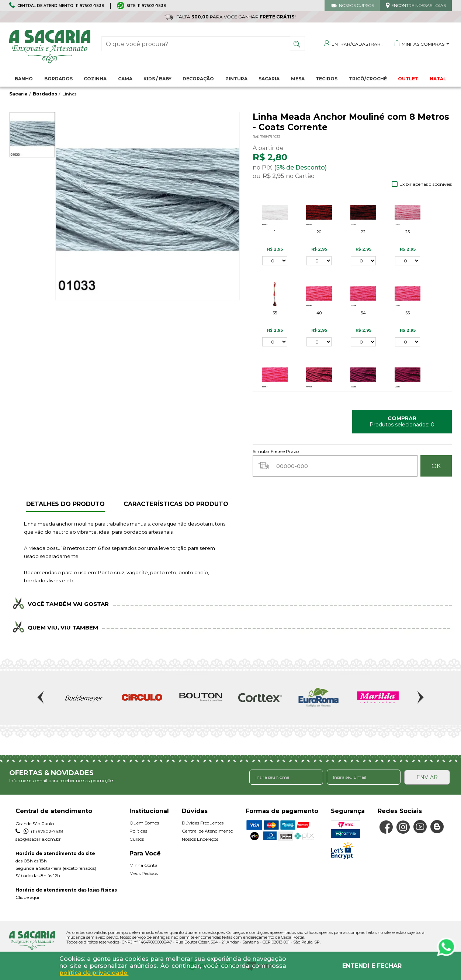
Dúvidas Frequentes (203, 822)
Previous (41, 697)
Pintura (236, 79)
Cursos (137, 839)
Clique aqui (27, 897)
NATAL (438, 79)
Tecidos (327, 79)
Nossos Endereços (200, 839)
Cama (125, 79)
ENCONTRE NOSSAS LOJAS (419, 6)
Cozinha (95, 79)
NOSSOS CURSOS (356, 6)
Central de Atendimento (207, 831)
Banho (24, 79)
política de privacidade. (94, 973)
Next (420, 697)
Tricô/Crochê (368, 79)
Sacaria (269, 79)
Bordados (58, 79)
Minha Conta (143, 865)
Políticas (138, 831)
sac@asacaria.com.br (38, 839)
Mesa (298, 79)
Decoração (198, 79)
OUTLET (408, 79)
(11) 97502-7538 (39, 831)
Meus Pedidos (144, 873)
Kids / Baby (157, 79)
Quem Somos (144, 822)
